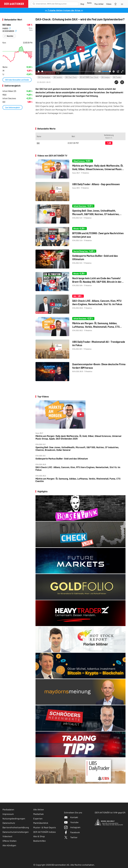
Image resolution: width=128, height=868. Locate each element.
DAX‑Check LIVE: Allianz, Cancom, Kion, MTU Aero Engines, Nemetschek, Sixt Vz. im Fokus (78, 469)
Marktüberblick (41, 823)
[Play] (39, 71)
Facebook (72, 832)
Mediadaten (8, 809)
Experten (38, 818)
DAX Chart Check (71, 77)
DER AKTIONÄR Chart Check (89, 77)
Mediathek (38, 814)
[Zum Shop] (82, 4)
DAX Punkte (117, 77)
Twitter (71, 837)
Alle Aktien (39, 809)
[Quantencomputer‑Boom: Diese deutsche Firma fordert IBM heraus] (80, 372)
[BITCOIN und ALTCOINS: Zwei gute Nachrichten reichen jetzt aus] (80, 237)
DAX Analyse (106, 77)
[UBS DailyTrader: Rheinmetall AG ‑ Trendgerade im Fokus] (80, 349)
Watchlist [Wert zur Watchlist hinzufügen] (10, 36)
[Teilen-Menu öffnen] (116, 82)
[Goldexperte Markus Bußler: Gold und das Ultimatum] (80, 259)
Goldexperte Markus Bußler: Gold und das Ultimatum (62, 459)
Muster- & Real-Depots (45, 827)
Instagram (72, 827)
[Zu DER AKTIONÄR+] (99, 4)
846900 (6, 28)
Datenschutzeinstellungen (16, 832)
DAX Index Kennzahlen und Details (17, 80)
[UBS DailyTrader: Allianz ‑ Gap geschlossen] (80, 192)
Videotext (7, 836)
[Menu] (122, 4)
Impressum (8, 814)
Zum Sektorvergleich (12, 107)
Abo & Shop (39, 836)
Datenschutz (9, 823)
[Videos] (109, 4)
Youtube (71, 822)
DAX (38, 143)
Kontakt (71, 817)
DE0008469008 (9, 31)
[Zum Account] (89, 3)
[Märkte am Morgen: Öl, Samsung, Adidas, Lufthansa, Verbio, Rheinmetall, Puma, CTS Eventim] (80, 327)
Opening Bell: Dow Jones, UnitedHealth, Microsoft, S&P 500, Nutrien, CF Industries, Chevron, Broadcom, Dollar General (77, 449)
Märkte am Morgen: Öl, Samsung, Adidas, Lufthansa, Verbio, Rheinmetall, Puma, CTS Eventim (78, 480)
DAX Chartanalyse (44, 77)
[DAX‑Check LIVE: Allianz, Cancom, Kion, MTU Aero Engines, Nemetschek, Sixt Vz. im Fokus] (80, 304)
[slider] (67, 71)
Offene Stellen (9, 841)
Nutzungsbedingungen (14, 818)
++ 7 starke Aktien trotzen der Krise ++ (64, 10)
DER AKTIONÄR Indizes (44, 832)
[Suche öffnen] (34, 4)
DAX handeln (58, 77)
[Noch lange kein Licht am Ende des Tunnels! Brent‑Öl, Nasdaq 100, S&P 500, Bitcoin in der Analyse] (80, 282)
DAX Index (7, 25)
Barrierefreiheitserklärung (16, 827)
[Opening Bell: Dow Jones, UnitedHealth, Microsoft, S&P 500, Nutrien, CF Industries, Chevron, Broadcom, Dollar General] (80, 214)
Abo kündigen (9, 845)
